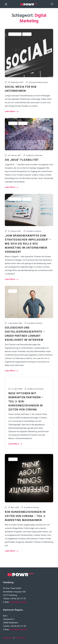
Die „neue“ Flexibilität (22, 160)
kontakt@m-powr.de (18, 602)
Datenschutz (20, 638)
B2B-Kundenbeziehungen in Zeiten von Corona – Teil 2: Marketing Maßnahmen (25, 516)
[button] (52, 4)
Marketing (13, 383)
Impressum (8, 638)
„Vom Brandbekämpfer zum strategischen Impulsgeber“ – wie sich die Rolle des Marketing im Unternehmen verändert (28, 244)
